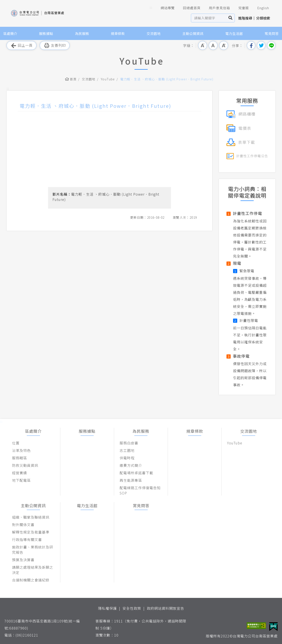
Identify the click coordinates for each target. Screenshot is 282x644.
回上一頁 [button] (22, 46)
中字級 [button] (213, 45)
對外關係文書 (23, 525)
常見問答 (272, 33)
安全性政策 (132, 608)
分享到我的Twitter (261, 45)
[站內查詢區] (209, 18)
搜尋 (231, 18)
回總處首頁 (189, 8)
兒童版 (241, 8)
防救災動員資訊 (25, 465)
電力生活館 (234, 33)
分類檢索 (263, 18)
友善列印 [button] (55, 46)
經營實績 (20, 473)
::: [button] (151, 7)
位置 (16, 443)
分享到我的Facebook (251, 45)
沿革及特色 (21, 450)
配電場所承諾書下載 (136, 473)
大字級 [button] (224, 45)
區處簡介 (10, 33)
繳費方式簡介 (131, 465)
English (260, 8)
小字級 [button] (203, 45)
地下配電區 (21, 480)
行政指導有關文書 (27, 539)
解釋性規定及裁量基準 (31, 532)
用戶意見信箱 (216, 8)
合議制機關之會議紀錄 (31, 580)
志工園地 (127, 450)
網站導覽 (165, 8)
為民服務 (82, 33)
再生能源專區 (131, 480)
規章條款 (118, 33)
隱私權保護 (107, 608)
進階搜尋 (245, 18)
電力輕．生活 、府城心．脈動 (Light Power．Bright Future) (167, 79)
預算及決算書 (23, 560)
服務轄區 (20, 458)
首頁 (73, 79)
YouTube (108, 79)
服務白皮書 (129, 443)
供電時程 (127, 458)
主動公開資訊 (193, 33)
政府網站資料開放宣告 (165, 608)
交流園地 (154, 33)
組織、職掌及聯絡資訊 (31, 517)
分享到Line (271, 45)
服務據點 (46, 33)
